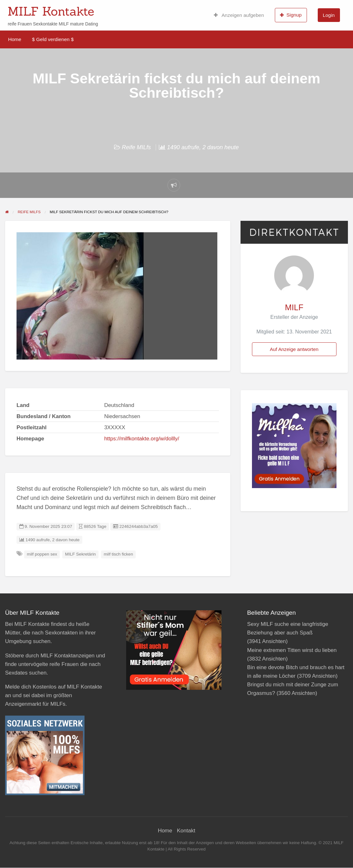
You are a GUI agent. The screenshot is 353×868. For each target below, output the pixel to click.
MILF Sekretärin (81, 554)
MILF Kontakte (51, 11)
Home (15, 39)
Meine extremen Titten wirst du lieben (292, 650)
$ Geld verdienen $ (53, 39)
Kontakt (186, 831)
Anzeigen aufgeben (239, 15)
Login (329, 15)
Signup (291, 15)
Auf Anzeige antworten (294, 349)
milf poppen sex (42, 554)
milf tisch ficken (119, 554)
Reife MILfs (136, 147)
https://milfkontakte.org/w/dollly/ (142, 439)
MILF (294, 307)
